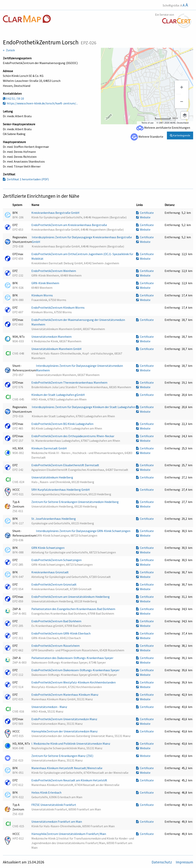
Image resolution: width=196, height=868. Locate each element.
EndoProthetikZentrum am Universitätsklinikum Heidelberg (71, 597)
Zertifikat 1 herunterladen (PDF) (26, 179)
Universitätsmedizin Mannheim (52, 337)
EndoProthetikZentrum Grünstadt (54, 584)
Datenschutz (162, 862)
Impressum (184, 862)
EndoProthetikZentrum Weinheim (54, 271)
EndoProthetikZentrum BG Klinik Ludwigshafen (63, 424)
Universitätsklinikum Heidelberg (53, 477)
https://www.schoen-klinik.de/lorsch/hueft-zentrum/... (40, 103)
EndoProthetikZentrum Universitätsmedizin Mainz (65, 719)
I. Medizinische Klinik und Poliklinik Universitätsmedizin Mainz (71, 744)
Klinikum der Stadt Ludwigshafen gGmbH (58, 395)
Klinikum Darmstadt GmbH (49, 448)
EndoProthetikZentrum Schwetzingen (57, 560)
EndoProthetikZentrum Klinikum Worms (58, 308)
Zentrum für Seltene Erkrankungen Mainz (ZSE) (63, 756)
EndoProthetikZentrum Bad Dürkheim (57, 621)
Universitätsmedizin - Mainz (50, 707)
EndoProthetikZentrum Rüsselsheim (56, 646)
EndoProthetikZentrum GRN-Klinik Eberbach (61, 633)
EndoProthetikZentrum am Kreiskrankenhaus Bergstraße (69, 225)
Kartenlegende (180, 135)
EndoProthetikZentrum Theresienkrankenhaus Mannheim (70, 382)
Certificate (145, 213)
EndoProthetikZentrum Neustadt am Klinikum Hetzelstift (70, 780)
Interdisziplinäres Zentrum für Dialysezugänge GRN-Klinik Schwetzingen (83, 531)
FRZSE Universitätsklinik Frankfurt (54, 805)
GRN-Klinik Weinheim (46, 283)
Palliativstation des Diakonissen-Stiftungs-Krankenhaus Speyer (73, 658)
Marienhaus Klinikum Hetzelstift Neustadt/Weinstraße (67, 768)
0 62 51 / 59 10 (13, 98)
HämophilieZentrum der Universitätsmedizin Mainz (65, 731)
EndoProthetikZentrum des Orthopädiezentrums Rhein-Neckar (73, 436)
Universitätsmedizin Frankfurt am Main (57, 822)
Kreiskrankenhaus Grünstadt (50, 572)
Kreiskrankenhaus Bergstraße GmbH (56, 213)
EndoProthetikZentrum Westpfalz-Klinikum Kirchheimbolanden (74, 682)
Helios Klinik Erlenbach (47, 792)
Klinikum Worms (42, 295)
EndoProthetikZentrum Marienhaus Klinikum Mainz (65, 695)
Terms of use (147, 123)
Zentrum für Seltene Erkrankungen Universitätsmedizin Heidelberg (75, 502)
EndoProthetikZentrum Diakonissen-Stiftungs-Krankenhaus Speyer (76, 670)
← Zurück (9, 50)
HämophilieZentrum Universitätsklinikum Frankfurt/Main (69, 834)
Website (143, 217)
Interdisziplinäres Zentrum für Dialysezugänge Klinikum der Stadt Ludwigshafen (84, 407)
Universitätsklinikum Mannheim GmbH (57, 349)
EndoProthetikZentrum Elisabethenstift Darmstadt (66, 465)
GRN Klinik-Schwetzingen (48, 548)
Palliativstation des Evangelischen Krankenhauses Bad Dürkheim (74, 609)
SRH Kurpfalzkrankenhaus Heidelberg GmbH (61, 490)
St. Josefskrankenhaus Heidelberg (54, 519)
